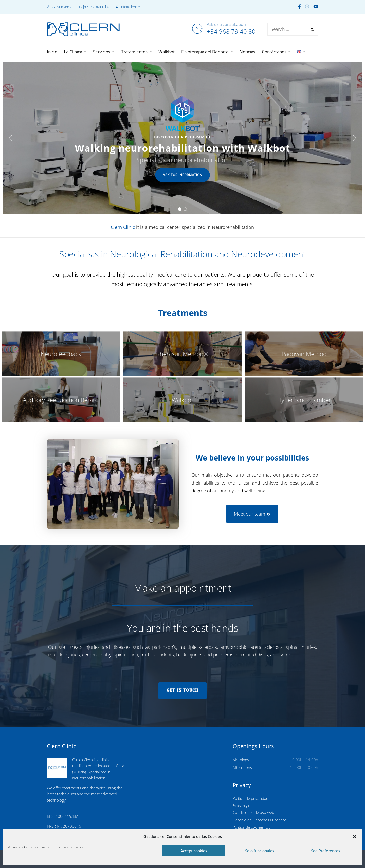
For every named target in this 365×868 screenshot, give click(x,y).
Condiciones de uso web (253, 812)
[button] (355, 837)
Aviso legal (241, 805)
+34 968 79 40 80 (231, 31)
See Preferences (326, 851)
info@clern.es (131, 7)
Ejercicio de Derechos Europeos (260, 820)
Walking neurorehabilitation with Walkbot (182, 148)
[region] (182, 138)
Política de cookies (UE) (252, 827)
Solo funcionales (260, 851)
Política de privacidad (251, 798)
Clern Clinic (123, 227)
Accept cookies (194, 851)
